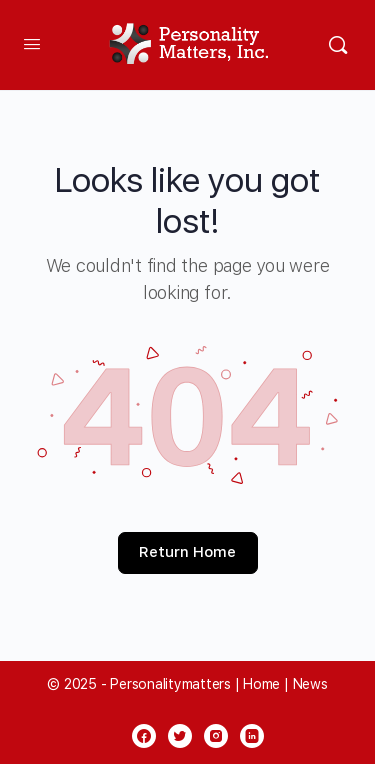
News (310, 684)
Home (261, 684)
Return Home (187, 552)
